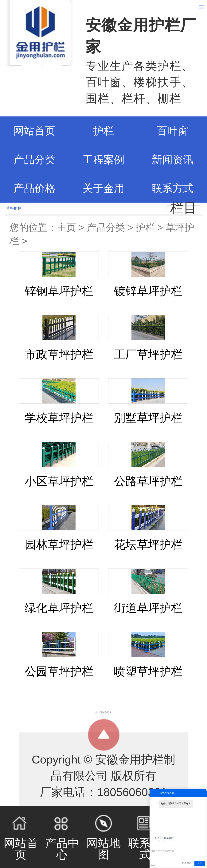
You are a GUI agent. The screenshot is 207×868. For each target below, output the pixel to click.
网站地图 (103, 837)
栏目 (184, 208)
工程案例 (103, 160)
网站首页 (21, 837)
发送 (200, 863)
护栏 (103, 131)
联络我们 (169, 838)
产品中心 (62, 837)
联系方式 (173, 188)
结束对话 (187, 863)
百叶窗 (172, 131)
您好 (157, 838)
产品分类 (106, 228)
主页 (67, 228)
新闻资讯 (173, 160)
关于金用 (103, 188)
